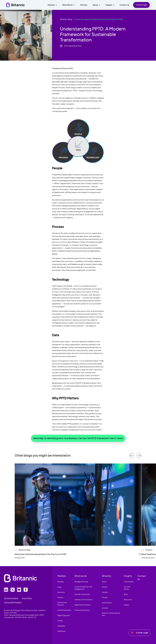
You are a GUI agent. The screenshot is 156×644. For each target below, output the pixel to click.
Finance (60, 597)
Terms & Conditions (11, 598)
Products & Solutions (82, 610)
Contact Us (124, 5)
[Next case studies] (139, 455)
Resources (128, 600)
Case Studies (129, 582)
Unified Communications (84, 600)
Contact (105, 608)
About (104, 582)
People (105, 597)
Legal (59, 587)
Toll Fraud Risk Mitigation (13, 602)
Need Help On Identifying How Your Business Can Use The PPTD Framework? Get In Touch (78, 438)
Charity (60, 621)
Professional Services (62, 604)
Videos (126, 605)
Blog (126, 594)
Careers (105, 592)
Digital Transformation (82, 605)
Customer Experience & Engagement (83, 588)
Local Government (64, 610)
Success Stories (127, 588)
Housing (60, 582)
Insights (128, 576)
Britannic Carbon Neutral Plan (111, 614)
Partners (84, 5)
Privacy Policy (27, 598)
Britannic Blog (66, 19)
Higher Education (64, 615)
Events (105, 587)
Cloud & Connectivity (82, 594)
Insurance (61, 592)
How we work (107, 603)
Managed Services (81, 582)
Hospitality (61, 626)
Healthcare (61, 631)
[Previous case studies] (132, 455)
